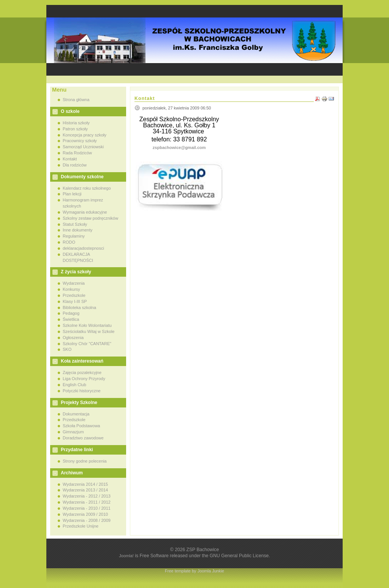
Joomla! (126, 556)
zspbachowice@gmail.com (179, 147)
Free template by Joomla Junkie (194, 571)
